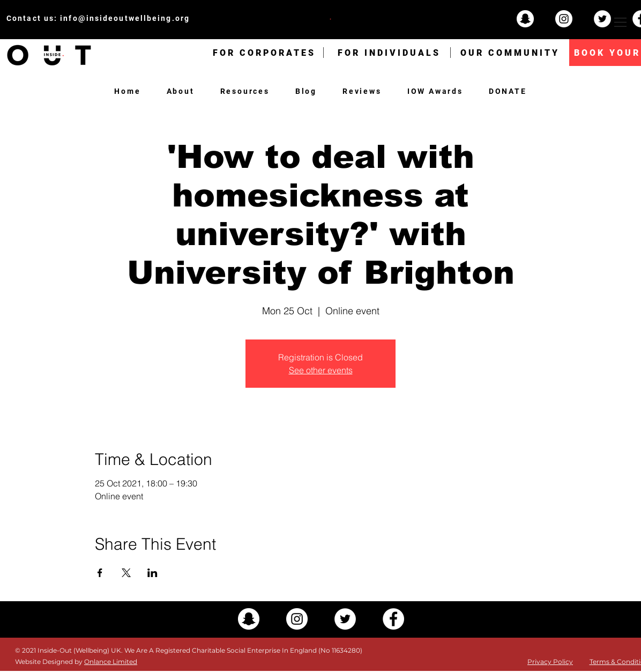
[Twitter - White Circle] (602, 19)
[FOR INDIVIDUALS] (389, 53)
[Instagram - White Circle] (564, 19)
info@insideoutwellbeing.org (125, 18)
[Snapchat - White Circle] (525, 19)
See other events (321, 370)
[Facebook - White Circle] (393, 619)
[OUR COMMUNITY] (510, 53)
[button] (620, 22)
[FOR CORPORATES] (264, 53)
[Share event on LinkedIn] (152, 573)
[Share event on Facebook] (100, 573)
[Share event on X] (126, 573)
